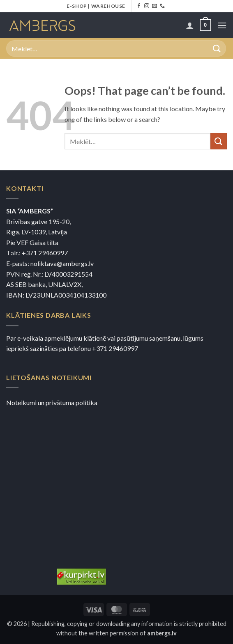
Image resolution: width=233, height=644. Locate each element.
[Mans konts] (190, 25)
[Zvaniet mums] (162, 6)
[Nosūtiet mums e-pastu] (155, 6)
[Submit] (217, 48)
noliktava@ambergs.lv (62, 263)
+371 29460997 (45, 253)
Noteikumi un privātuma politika (52, 402)
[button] (205, 25)
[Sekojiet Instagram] (147, 6)
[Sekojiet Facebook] (139, 6)
